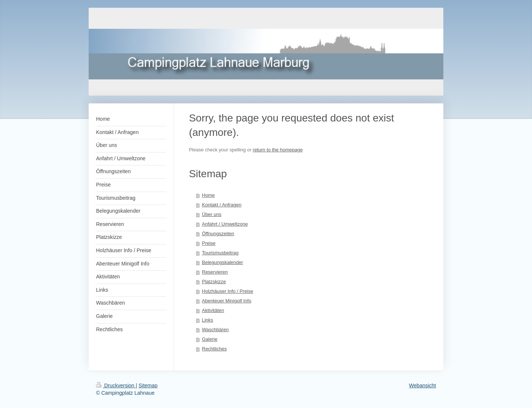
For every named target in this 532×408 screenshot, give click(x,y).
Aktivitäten (213, 310)
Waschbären (216, 330)
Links (208, 320)
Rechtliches (214, 349)
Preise (209, 243)
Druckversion (116, 385)
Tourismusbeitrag (220, 253)
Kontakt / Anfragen (222, 205)
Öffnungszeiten (218, 234)
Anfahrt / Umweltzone (225, 224)
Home (209, 195)
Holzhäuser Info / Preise (228, 291)
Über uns (212, 214)
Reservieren (215, 272)
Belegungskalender (223, 262)
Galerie (210, 339)
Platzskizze (214, 282)
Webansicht (422, 385)
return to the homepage (278, 150)
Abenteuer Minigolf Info (227, 301)
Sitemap (148, 385)
